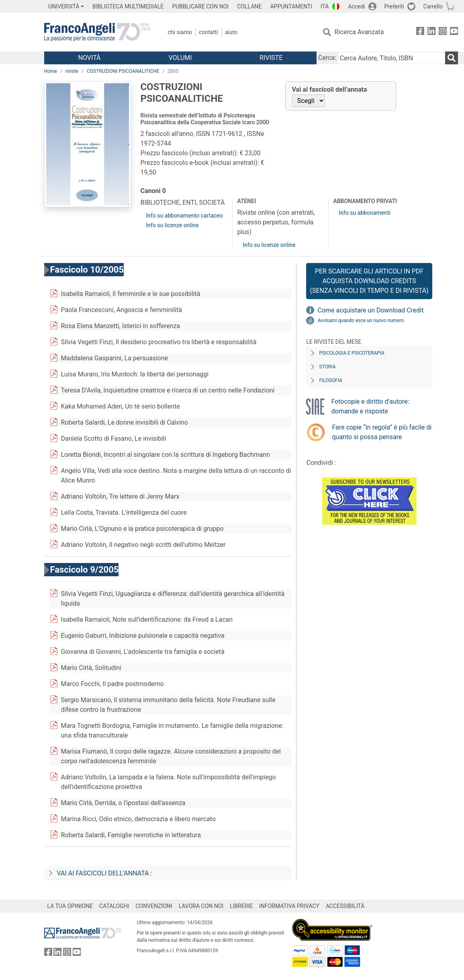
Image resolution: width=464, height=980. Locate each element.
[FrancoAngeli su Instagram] (443, 32)
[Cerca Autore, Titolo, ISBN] (391, 58)
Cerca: (327, 58)
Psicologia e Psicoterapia (352, 353)
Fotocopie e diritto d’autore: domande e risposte (370, 406)
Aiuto (231, 32)
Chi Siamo (180, 32)
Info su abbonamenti (365, 213)
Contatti (208, 32)
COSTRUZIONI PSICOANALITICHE (123, 71)
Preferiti (394, 6)
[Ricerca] (452, 58)
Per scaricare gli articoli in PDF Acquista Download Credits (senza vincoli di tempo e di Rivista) (369, 281)
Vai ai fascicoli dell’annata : (105, 873)
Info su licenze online (173, 225)
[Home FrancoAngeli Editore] (97, 32)
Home (51, 71)
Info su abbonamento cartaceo (185, 216)
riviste (72, 71)
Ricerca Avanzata (359, 32)
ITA (325, 6)
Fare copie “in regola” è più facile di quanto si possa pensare (382, 432)
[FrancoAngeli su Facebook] (420, 32)
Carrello (433, 6)
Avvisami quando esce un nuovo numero (361, 321)
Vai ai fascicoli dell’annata (330, 89)
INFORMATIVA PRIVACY (289, 906)
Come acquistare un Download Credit (370, 310)
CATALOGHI (114, 906)
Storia (327, 367)
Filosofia (330, 380)
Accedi (357, 6)
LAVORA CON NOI (201, 906)
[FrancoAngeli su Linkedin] (431, 32)
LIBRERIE (241, 906)
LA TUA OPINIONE (70, 906)
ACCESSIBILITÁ (345, 906)
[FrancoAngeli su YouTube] (454, 32)
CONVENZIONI (154, 906)
